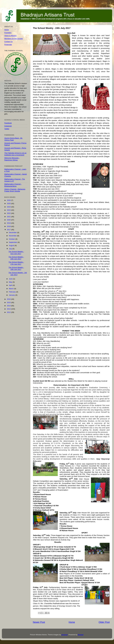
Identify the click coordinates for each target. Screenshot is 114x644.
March (11, 289)
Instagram (8, 126)
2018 (9, 226)
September (13, 242)
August (12, 245)
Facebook (8, 123)
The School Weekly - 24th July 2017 (16, 258)
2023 (9, 210)
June (11, 279)
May (11, 282)
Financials (8, 45)
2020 (9, 220)
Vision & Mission (10, 36)
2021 (9, 217)
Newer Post (39, 622)
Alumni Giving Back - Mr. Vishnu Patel (14, 139)
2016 (9, 299)
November (13, 236)
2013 (9, 309)
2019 (9, 223)
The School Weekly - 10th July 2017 (16, 268)
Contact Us (8, 42)
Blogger (81, 635)
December (13, 232)
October (12, 239)
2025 (9, 203)
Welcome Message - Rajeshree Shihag (12, 159)
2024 (9, 207)
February (13, 292)
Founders (8, 33)
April (11, 285)
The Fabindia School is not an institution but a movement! (15, 154)
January (12, 295)
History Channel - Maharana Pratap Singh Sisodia (15, 190)
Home (72, 622)
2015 (9, 302)
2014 (9, 306)
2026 (9, 200)
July (11, 249)
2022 (9, 213)
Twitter (7, 129)
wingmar (64, 635)
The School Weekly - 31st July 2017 (16, 253)
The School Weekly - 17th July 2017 (16, 263)
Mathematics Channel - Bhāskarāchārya (13, 185)
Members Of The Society (14, 39)
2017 (9, 230)
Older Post (104, 622)
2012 (9, 312)
